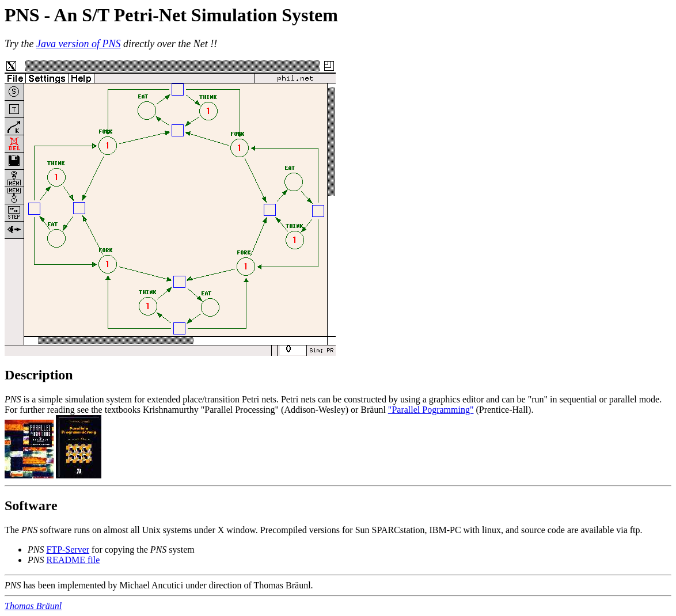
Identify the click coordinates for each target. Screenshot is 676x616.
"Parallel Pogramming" (431, 410)
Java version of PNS (78, 44)
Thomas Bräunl (33, 606)
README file (73, 560)
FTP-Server (68, 550)
